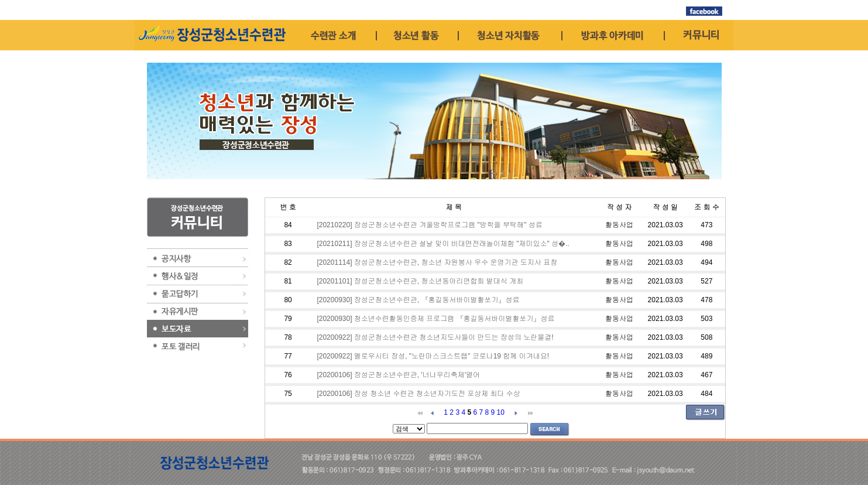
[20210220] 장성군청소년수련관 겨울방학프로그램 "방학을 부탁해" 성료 (429, 225)
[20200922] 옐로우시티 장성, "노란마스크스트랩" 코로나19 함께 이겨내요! (433, 356)
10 (501, 412)
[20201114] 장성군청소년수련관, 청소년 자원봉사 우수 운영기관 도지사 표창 (437, 262)
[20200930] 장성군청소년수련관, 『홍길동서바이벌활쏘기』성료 (418, 300)
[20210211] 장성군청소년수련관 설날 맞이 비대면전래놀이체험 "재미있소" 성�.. (443, 244)
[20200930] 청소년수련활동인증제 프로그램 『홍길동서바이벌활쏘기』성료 (435, 319)
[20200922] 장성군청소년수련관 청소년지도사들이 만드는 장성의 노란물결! (435, 337)
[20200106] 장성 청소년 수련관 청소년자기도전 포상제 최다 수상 (418, 394)
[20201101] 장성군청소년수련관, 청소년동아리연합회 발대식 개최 (420, 281)
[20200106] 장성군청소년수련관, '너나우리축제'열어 (398, 375)
